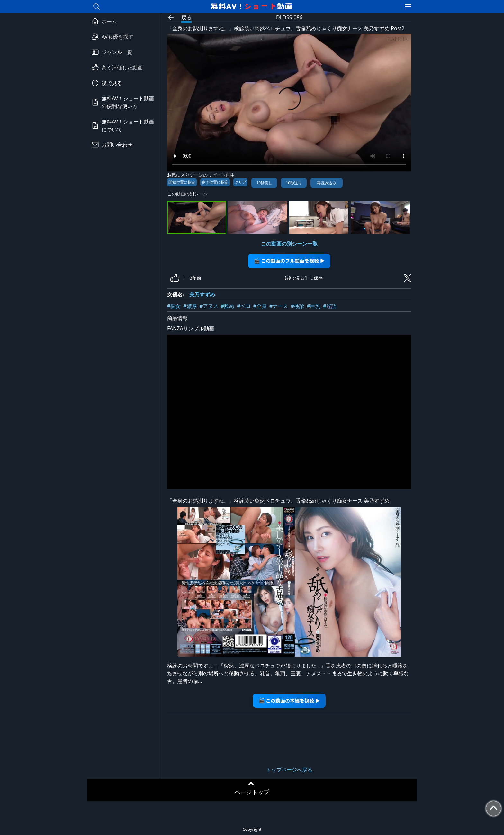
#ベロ (244, 306)
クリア (240, 182)
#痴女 (174, 306)
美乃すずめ (202, 295)
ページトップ (252, 792)
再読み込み (327, 183)
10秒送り (294, 183)
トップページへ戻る (289, 770)
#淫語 (330, 306)
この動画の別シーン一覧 (289, 244)
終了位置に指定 (215, 182)
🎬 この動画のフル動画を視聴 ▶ (289, 261)
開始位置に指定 (182, 182)
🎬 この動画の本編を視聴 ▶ (289, 700)
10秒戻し (264, 183)
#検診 (297, 306)
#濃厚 (190, 306)
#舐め (228, 306)
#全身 (260, 306)
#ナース (279, 306)
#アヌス (209, 306)
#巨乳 (314, 306)
